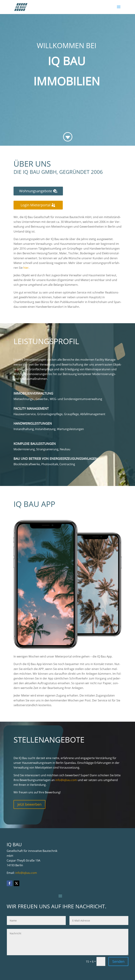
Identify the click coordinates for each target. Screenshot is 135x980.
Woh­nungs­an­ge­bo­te (36, 191)
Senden (118, 961)
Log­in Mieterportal (36, 205)
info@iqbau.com (66, 780)
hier (26, 268)
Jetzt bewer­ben (29, 804)
